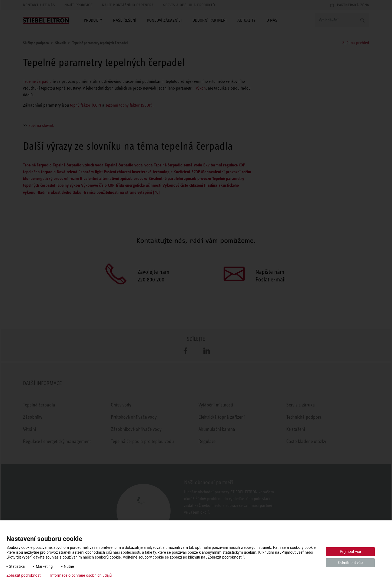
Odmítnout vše (351, 563)
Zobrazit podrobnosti (24, 575)
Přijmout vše (350, 552)
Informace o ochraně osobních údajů (81, 575)
